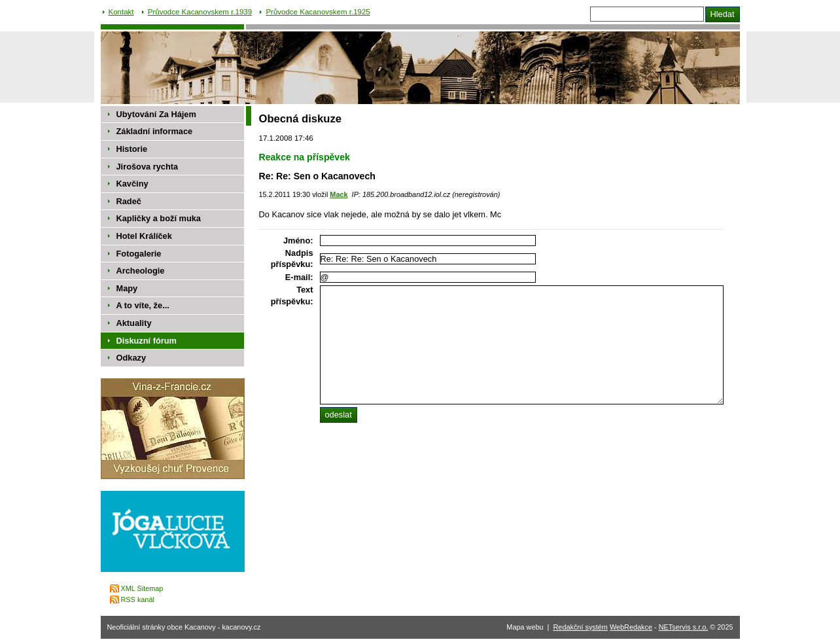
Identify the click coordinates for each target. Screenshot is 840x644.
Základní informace (155, 131)
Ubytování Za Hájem (156, 114)
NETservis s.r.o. (684, 627)
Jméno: (298, 241)
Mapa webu (525, 627)
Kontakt (121, 12)
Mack (339, 194)
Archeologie (141, 271)
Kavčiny (132, 184)
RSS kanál (138, 599)
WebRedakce (631, 627)
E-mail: (299, 277)
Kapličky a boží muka (159, 218)
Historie (132, 149)
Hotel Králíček (144, 236)
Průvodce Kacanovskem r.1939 (200, 12)
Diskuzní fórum (147, 341)
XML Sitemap (142, 588)
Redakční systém (581, 627)
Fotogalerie (139, 254)
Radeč (129, 201)
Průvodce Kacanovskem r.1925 (318, 12)
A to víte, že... (143, 305)
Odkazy (131, 358)
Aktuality (134, 323)
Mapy (127, 288)
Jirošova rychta (148, 167)
